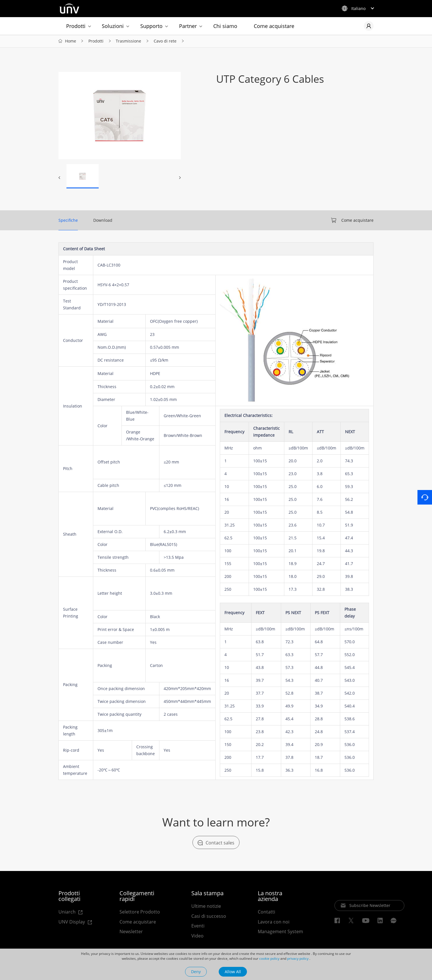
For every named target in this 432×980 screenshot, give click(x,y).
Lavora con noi (274, 922)
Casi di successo (209, 917)
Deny (196, 972)
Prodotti (76, 26)
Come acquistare (274, 26)
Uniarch (71, 913)
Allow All (233, 972)
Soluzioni (113, 26)
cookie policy (269, 958)
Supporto (151, 26)
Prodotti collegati (69, 897)
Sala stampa (207, 894)
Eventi (198, 927)
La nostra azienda (270, 897)
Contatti (266, 912)
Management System (280, 932)
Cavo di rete (165, 42)
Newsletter (131, 932)
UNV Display (73, 923)
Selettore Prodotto (140, 912)
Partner (188, 26)
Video (197, 936)
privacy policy (298, 958)
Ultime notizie (206, 907)
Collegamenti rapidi (137, 897)
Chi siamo (225, 26)
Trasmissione (128, 42)
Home (71, 42)
